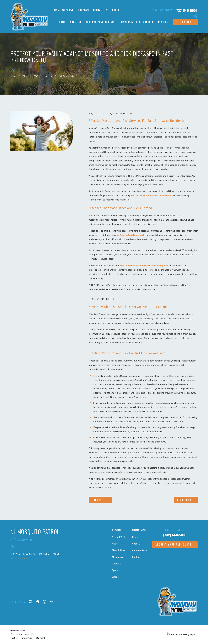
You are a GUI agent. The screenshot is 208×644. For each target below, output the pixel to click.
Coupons (83, 10)
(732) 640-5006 (175, 535)
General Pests (119, 537)
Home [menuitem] (62, 22)
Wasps (115, 577)
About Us (137, 544)
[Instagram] (45, 602)
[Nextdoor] (52, 602)
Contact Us (101, 10)
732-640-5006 (187, 10)
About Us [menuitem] (76, 22)
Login (116, 10)
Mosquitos (117, 557)
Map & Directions (19, 558)
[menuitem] (14, 638)
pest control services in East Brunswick (150, 195)
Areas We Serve (64, 10)
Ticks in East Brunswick (132, 235)
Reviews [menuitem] (163, 22)
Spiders (116, 570)
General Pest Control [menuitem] (101, 22)
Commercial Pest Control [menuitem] (137, 22)
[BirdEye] (37, 602)
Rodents (116, 564)
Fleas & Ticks (119, 550)
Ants (114, 544)
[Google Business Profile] (30, 602)
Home (135, 537)
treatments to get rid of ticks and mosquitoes (145, 265)
